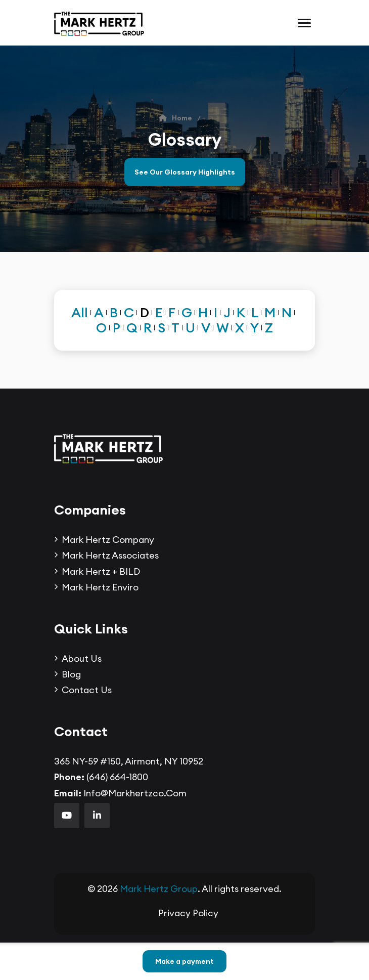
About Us (82, 658)
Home (175, 118)
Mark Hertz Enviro (100, 587)
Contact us (87, 690)
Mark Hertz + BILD (101, 571)
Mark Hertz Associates (110, 555)
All (80, 313)
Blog (71, 674)
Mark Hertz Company (108, 540)
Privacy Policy (188, 913)
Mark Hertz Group (159, 889)
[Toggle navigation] (304, 23)
